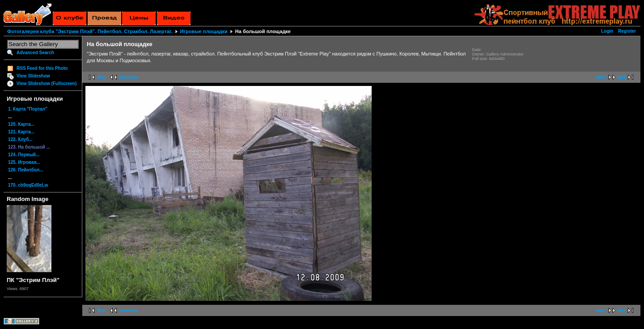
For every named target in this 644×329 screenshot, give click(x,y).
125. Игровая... (24, 162)
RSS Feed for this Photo (42, 68)
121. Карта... (21, 132)
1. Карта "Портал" (28, 109)
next (601, 77)
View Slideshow (33, 76)
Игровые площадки (204, 31)
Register (627, 31)
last (621, 77)
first (102, 77)
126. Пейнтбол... (26, 170)
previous (129, 77)
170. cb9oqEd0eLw (28, 185)
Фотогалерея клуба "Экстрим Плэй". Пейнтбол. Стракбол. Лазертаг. (90, 31)
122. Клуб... (20, 139)
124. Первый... (24, 155)
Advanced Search (35, 53)
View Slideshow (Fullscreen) (47, 83)
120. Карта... (21, 124)
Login (607, 31)
